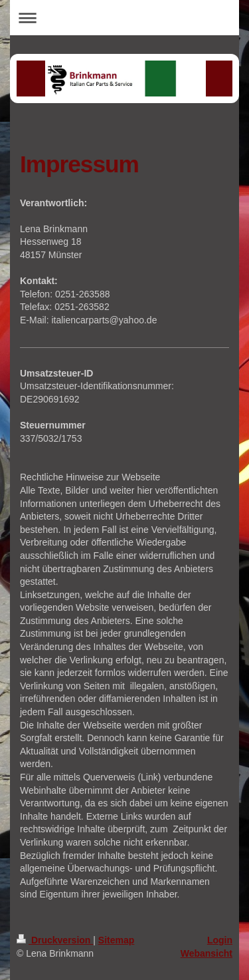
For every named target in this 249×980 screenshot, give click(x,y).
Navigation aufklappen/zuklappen (124, 18)
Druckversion (55, 940)
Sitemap (116, 940)
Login (220, 940)
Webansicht (207, 953)
